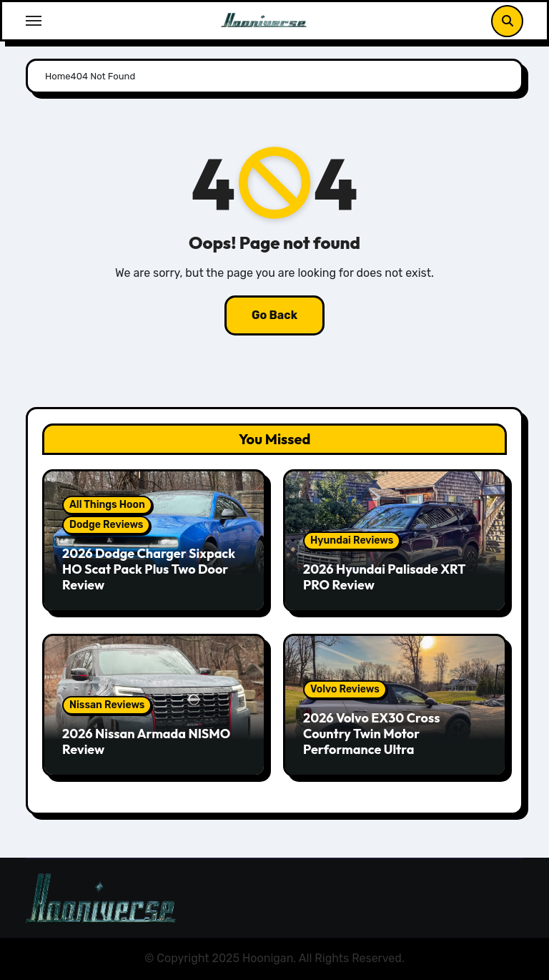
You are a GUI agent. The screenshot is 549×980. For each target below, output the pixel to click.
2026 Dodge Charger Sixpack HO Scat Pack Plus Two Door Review (149, 569)
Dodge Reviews (106, 525)
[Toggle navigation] (34, 21)
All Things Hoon (107, 505)
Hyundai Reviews (352, 540)
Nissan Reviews (107, 705)
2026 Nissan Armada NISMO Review (146, 741)
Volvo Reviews (345, 689)
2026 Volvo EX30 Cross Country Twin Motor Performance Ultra (371, 733)
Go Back (274, 315)
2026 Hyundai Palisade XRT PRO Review (384, 577)
